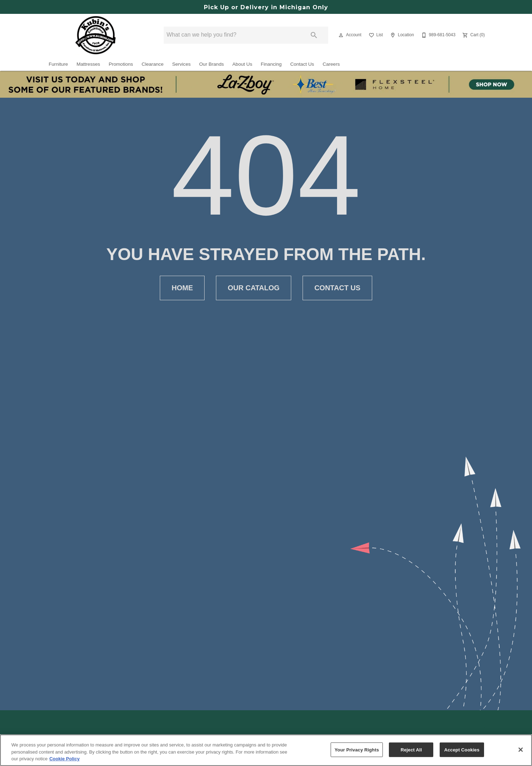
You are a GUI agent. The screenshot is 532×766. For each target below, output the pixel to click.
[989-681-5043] (438, 35)
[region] (266, 750)
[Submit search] (314, 35)
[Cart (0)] (473, 35)
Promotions (121, 64)
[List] (375, 35)
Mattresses (88, 64)
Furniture (58, 64)
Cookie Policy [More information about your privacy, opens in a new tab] (64, 759)
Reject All (411, 749)
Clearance (153, 64)
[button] (341, 35)
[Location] (401, 35)
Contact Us (302, 64)
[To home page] (96, 35)
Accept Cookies (462, 749)
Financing (271, 64)
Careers (331, 64)
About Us (242, 64)
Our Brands (212, 64)
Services (181, 64)
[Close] (521, 750)
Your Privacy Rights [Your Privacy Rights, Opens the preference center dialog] (357, 749)
